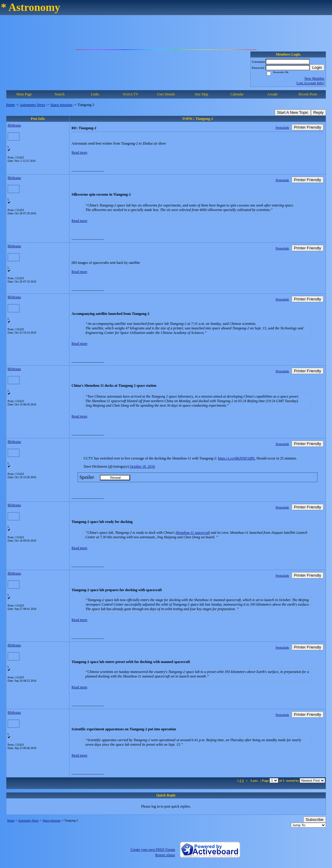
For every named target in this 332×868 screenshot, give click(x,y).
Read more (79, 152)
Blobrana (14, 125)
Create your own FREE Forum (153, 850)
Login (317, 67)
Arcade (272, 94)
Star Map (201, 94)
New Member (314, 78)
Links (95, 94)
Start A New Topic (293, 112)
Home (10, 105)
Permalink (282, 127)
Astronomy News (32, 105)
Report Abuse (165, 855)
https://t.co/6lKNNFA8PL (237, 458)
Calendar (237, 94)
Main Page (24, 94)
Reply (318, 112)
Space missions (62, 105)
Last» (255, 780)
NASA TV (131, 94)
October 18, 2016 (142, 466)
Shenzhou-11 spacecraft (193, 533)
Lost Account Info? (310, 83)
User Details (166, 94)
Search (60, 94)
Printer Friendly (308, 127)
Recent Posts (308, 94)
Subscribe (315, 820)
